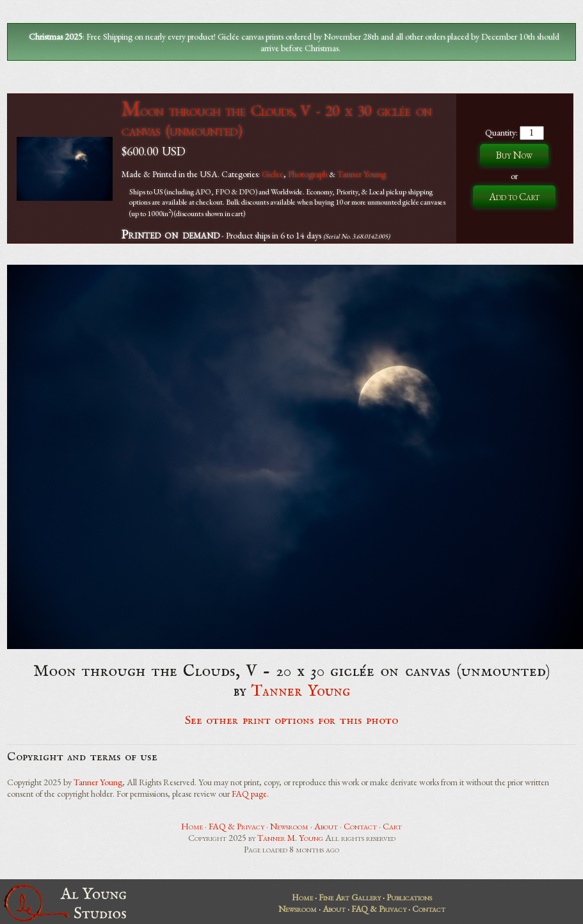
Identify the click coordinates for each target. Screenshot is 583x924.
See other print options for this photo (291, 721)
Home (192, 826)
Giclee (273, 174)
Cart (392, 826)
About (326, 826)
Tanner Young (362, 174)
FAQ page (249, 794)
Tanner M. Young (290, 838)
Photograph (308, 174)
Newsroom (289, 826)
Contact (360, 826)
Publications (409, 897)
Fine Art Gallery (350, 897)
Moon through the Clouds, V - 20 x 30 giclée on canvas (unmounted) (276, 120)
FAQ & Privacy (236, 826)
